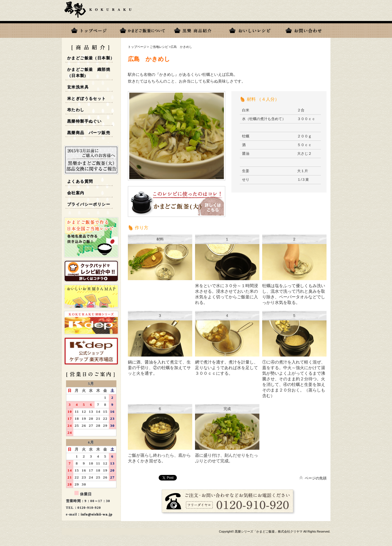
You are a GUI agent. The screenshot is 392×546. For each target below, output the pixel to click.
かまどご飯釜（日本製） (91, 58)
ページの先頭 (316, 478)
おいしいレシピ (250, 29)
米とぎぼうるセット (87, 99)
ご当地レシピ (159, 47)
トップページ (89, 29)
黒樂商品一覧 (196, 29)
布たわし (76, 110)
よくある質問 (80, 181)
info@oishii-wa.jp (97, 514)
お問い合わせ (304, 29)
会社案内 (76, 193)
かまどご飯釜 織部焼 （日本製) (89, 73)
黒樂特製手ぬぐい (84, 121)
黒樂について (142, 29)
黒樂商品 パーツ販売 (89, 133)
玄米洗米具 (78, 87)
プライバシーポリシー (89, 204)
